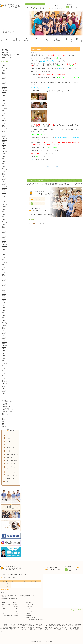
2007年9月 (4, 367)
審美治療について (7, 407)
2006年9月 (4, 387)
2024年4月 (4, 100)
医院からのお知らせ (31, 618)
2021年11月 (4, 130)
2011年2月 (4, 304)
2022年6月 (4, 125)
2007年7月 (4, 370)
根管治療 (16, 606)
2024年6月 (4, 97)
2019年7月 (4, 158)
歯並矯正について (7, 408)
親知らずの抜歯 (30, 612)
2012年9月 (4, 276)
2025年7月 (4, 77)
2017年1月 (4, 201)
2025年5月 (4, 80)
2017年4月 (4, 196)
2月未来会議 (4, 49)
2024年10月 (4, 90)
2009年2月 (4, 339)
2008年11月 (4, 344)
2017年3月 (4, 198)
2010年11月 (4, 307)
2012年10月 (4, 274)
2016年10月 (4, 206)
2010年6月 (4, 316)
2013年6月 (4, 268)
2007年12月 (4, 362)
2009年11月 (4, 324)
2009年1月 (4, 340)
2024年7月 (4, 95)
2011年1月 (4, 306)
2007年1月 (4, 380)
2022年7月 (4, 124)
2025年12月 (4, 69)
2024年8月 (4, 94)
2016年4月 (4, 216)
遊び (3, 425)
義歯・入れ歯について (8, 410)
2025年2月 (4, 84)
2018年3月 (4, 180)
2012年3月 (4, 286)
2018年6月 (4, 176)
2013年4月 (4, 269)
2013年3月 (4, 271)
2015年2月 (4, 239)
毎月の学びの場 (5, 52)
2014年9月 (4, 248)
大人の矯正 (16, 616)
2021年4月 (4, 133)
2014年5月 (4, 254)
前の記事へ (48, 167)
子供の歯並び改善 (30, 602)
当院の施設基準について (7, 616)
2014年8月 (4, 249)
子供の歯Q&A (6, 405)
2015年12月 (4, 223)
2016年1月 (4, 221)
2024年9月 (4, 92)
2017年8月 (4, 191)
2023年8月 (4, 112)
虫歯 (15, 602)
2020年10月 (4, 140)
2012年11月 (4, 273)
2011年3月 (4, 302)
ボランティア (5, 415)
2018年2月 (4, 181)
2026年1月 (4, 67)
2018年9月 (4, 172)
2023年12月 (4, 105)
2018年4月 (4, 178)
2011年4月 (4, 301)
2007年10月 (4, 365)
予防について (6, 403)
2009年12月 (4, 322)
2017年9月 (4, 190)
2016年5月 (4, 215)
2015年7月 (4, 231)
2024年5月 (4, 99)
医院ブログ (29, 616)
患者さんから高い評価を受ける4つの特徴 (35, 619)
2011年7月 (4, 296)
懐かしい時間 (5, 51)
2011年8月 (4, 294)
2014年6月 (4, 253)
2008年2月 (4, 359)
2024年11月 (4, 89)
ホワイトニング (30, 608)
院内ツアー (4, 606)
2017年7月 (4, 193)
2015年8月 (4, 229)
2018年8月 (4, 173)
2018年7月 (4, 175)
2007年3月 (4, 377)
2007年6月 (4, 372)
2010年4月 (4, 317)
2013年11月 (4, 263)
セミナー (4, 413)
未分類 (3, 420)
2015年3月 (4, 238)
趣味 (3, 423)
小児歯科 (16, 608)
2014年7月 (4, 251)
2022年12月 (4, 120)
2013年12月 (4, 261)
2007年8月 (4, 369)
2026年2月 (4, 66)
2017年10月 (4, 188)
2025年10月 (4, 72)
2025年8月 (4, 75)
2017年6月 (4, 195)
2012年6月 (4, 281)
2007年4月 (4, 375)
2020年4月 (4, 145)
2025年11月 (4, 71)
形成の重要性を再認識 (7, 57)
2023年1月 (4, 119)
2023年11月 (4, 107)
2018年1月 (4, 183)
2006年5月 (4, 392)
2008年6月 (4, 352)
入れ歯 (16, 612)
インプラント (17, 610)
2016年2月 (4, 220)
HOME (3, 602)
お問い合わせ (5, 614)
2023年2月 (4, 117)
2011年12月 (4, 289)
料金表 (34, 223)
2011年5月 (4, 299)
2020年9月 (4, 142)
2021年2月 (4, 135)
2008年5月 (4, 354)
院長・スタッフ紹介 (6, 604)
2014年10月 (4, 246)
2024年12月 (4, 87)
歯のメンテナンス (30, 610)
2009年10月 (4, 326)
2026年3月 (4, 64)
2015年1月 (4, 241)
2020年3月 (4, 147)
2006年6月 (4, 390)
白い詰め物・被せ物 (18, 614)
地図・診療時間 (5, 610)
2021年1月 (4, 137)
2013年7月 (4, 266)
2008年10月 (4, 345)
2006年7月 (4, 388)
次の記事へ (59, 167)
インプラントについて (8, 402)
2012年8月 (4, 277)
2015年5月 (4, 234)
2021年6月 (4, 132)
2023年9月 (4, 110)
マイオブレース (30, 604)
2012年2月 (4, 287)
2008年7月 (4, 350)
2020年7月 (4, 143)
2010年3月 (4, 319)
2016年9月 (4, 208)
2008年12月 (4, 342)
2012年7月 (4, 279)
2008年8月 (4, 349)
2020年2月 (4, 148)
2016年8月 (4, 210)
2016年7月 (4, 211)
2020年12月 (4, 138)
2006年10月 (4, 385)
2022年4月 (4, 127)
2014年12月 (4, 243)
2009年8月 (4, 329)
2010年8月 (4, 312)
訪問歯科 (28, 614)
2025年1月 (4, 85)
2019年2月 (4, 167)
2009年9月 (4, 327)
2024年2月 (4, 104)
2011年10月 (4, 291)
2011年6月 (4, 297)
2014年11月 (4, 244)
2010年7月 (4, 314)
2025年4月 (4, 82)
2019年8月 (4, 157)
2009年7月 (4, 330)
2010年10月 (4, 309)
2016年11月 (4, 205)
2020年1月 (4, 150)
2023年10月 (4, 109)
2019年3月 (4, 165)
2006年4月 (4, 393)
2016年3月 (4, 218)
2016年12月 (4, 203)
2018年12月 (4, 170)
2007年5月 (4, 374)
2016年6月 (4, 213)
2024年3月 (4, 102)
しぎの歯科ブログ (6, 400)
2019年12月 (4, 152)
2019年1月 (4, 168)
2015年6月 (4, 233)
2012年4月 (4, 284)
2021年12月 (4, 128)
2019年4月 (4, 163)
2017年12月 (4, 185)
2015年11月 (4, 225)
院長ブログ (4, 426)
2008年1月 (4, 360)
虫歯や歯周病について (8, 411)
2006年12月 (4, 382)
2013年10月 (4, 264)
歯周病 (16, 604)
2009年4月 (4, 335)
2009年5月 (4, 334)
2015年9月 (4, 228)
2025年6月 (4, 79)
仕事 (3, 418)
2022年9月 (4, 122)
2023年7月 (4, 114)
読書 (3, 421)
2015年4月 (4, 236)
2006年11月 (4, 383)
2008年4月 (4, 355)
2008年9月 (4, 347)
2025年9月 (4, 74)
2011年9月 (4, 292)
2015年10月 (4, 226)
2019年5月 (4, 162)
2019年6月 (4, 160)
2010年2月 (4, 321)
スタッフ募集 (5, 612)
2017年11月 (4, 186)
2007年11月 (4, 364)
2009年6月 (4, 332)
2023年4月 (4, 115)
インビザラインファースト (32, 606)
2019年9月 (4, 155)
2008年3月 (4, 357)
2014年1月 (4, 259)
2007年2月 (4, 379)
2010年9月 (4, 311)
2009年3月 (4, 337)
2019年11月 (4, 153)
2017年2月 (4, 200)
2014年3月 (4, 258)
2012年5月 (4, 282)
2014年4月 (4, 256)
